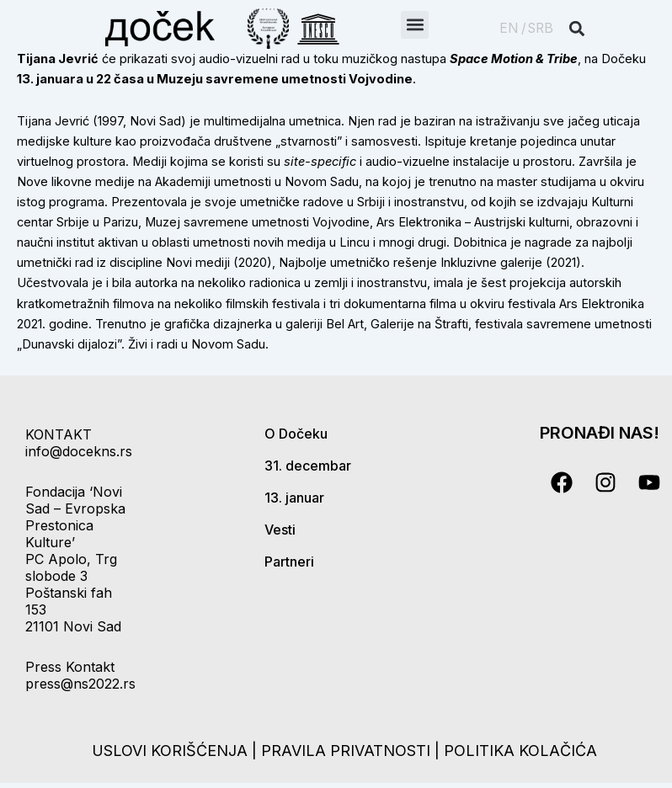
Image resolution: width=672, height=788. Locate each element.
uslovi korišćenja (170, 751)
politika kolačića (520, 751)
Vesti (280, 530)
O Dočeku (296, 434)
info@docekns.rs (79, 451)
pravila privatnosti (348, 751)
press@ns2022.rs (80, 684)
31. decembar (308, 466)
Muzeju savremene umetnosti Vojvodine (285, 79)
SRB (541, 28)
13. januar (294, 498)
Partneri (289, 562)
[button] (415, 25)
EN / (513, 28)
